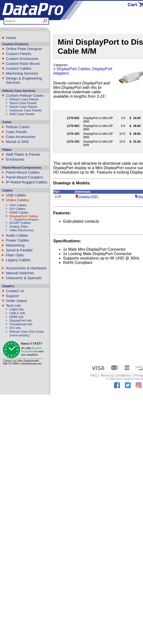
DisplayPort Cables (24, 216)
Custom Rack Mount (23, 63)
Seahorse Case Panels (26, 110)
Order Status (16, 301)
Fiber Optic (15, 255)
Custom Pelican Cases (25, 95)
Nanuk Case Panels (23, 107)
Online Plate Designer (24, 49)
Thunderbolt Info (21, 324)
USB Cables (16, 195)
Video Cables (18, 200)
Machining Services (22, 73)
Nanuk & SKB (17, 142)
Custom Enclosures (22, 59)
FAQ (94, 375)
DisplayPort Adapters (26, 219)
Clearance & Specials (24, 278)
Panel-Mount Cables (23, 172)
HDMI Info (16, 317)
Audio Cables (17, 235)
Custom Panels (19, 54)
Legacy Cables (18, 260)
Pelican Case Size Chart (26, 332)
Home (11, 38)
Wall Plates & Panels (23, 154)
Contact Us (15, 291)
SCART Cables (20, 223)
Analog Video (19, 226)
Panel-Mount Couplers (24, 177)
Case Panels (16, 132)
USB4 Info (17, 309)
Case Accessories (21, 137)
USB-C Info (17, 313)
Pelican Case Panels (24, 99)
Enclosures (15, 159)
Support (12, 296)
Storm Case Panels (23, 103)
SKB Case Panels (22, 114)
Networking (15, 245)
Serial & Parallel (19, 250)
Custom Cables (19, 68)
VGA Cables (18, 205)
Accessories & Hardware (26, 268)
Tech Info (13, 306)
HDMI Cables (19, 212)
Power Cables (18, 240)
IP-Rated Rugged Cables (27, 182)
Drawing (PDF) (87, 197)
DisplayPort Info (20, 321)
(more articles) (19, 335)
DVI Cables (17, 209)
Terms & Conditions (116, 375)
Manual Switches (20, 273)
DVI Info (15, 328)
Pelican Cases (18, 127)
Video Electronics (21, 230)
